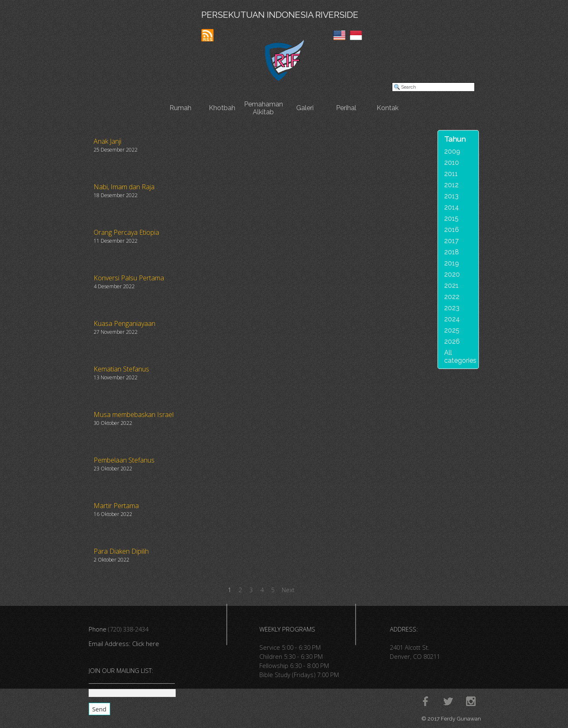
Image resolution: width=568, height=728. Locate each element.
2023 (452, 308)
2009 (452, 151)
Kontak (388, 108)
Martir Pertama (116, 506)
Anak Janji (108, 141)
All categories (460, 357)
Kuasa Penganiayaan (124, 323)
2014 (452, 207)
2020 (452, 274)
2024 (452, 319)
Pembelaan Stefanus (124, 460)
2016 (452, 230)
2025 (452, 330)
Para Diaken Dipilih (121, 551)
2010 (452, 163)
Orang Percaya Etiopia (126, 232)
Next (288, 590)
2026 (452, 341)
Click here (146, 644)
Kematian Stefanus (121, 369)
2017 (451, 241)
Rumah (180, 108)
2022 (452, 297)
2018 (452, 252)
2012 (451, 185)
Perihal (346, 108)
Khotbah (222, 108)
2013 (451, 196)
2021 (451, 286)
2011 (451, 174)
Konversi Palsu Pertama (129, 278)
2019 (452, 263)
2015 (451, 218)
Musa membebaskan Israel (134, 415)
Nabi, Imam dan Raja (124, 187)
